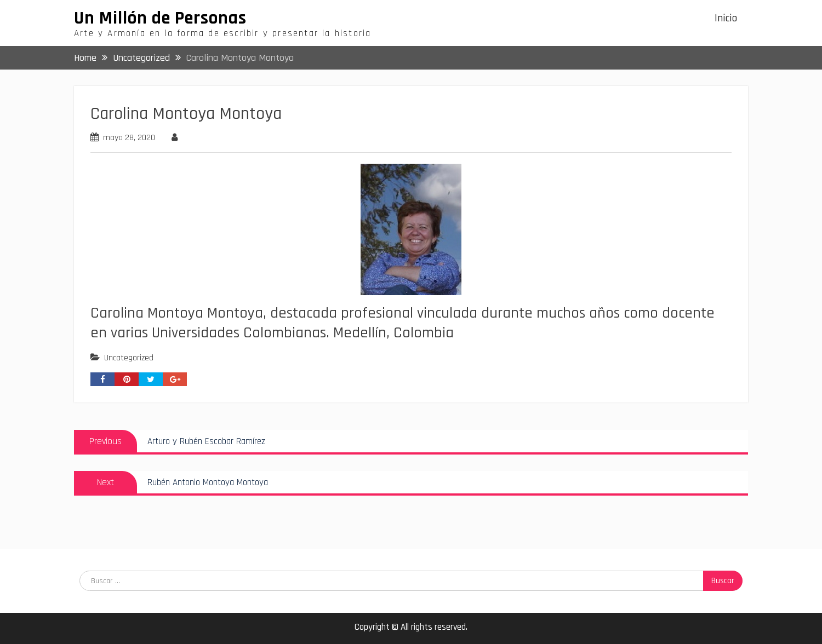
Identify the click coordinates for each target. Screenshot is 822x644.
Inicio (726, 18)
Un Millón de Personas (160, 18)
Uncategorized (129, 358)
